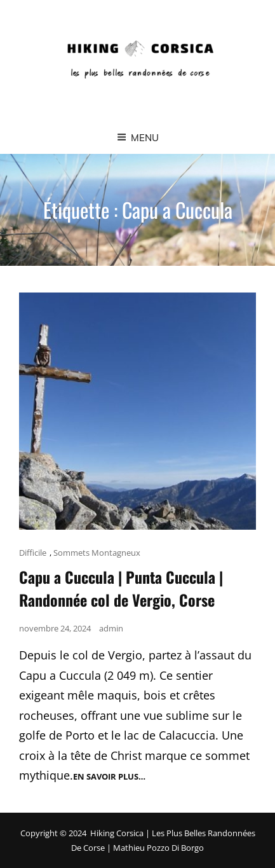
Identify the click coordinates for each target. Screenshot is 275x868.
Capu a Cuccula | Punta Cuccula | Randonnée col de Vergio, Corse (121, 588)
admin (111, 628)
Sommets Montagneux (97, 553)
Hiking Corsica (117, 833)
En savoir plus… (109, 777)
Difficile (33, 553)
